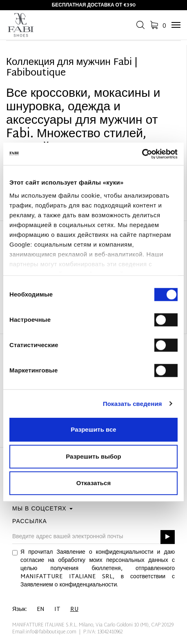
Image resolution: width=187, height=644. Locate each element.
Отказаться (93, 483)
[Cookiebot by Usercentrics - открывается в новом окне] (142, 154)
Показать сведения (132, 404)
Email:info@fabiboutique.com (44, 632)
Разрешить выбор (93, 456)
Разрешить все (93, 429)
